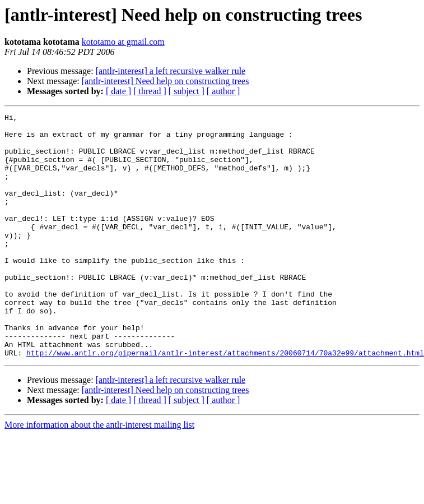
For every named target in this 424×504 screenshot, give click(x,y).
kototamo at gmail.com (123, 42)
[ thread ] (150, 91)
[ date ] (118, 91)
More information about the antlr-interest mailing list (99, 473)
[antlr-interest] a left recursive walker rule (171, 71)
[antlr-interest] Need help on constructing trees (166, 81)
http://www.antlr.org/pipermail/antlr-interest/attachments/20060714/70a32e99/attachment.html (225, 401)
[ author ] (223, 91)
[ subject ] (187, 91)
